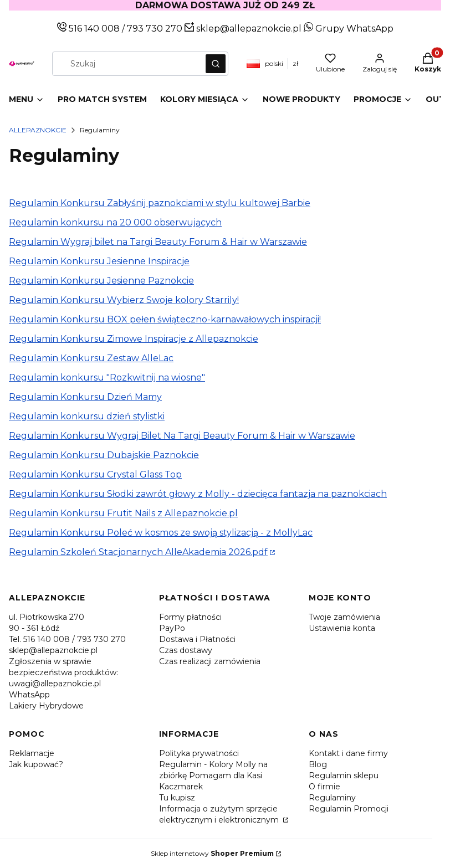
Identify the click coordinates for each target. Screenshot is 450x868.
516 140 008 (93, 29)
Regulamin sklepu (344, 775)
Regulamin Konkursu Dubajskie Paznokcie (104, 455)
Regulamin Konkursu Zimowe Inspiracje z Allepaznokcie (134, 339)
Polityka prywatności (199, 753)
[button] (216, 64)
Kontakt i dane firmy (348, 753)
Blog (318, 764)
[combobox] (125, 64)
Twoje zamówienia (344, 617)
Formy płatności (190, 617)
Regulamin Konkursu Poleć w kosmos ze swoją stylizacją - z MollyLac (161, 533)
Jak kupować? (36, 764)
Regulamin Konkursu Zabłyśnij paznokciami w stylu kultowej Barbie (160, 203)
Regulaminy (332, 798)
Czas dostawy (186, 650)
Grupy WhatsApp (349, 29)
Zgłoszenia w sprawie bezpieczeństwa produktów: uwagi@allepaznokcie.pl (63, 672)
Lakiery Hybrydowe (46, 706)
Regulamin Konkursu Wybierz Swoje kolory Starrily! (124, 300)
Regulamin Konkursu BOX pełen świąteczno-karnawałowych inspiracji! (165, 319)
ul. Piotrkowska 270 (47, 617)
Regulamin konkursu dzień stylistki (87, 416)
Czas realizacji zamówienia (210, 661)
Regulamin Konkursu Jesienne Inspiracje (99, 261)
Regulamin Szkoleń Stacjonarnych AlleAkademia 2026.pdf (138, 552)
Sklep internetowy (212, 853)
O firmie (324, 787)
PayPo (172, 628)
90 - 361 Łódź (34, 628)
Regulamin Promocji (349, 809)
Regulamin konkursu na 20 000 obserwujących (115, 222)
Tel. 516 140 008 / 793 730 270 (67, 639)
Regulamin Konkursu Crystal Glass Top (95, 474)
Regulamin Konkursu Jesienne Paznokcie (101, 281)
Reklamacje (32, 753)
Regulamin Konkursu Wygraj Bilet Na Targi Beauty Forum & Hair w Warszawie (182, 436)
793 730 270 (156, 29)
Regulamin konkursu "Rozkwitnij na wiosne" (107, 377)
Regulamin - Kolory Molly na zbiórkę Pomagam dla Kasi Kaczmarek (213, 775)
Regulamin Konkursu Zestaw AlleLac (91, 358)
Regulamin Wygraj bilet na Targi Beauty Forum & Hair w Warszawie (158, 242)
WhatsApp (29, 695)
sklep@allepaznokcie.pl (248, 29)
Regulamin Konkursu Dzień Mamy (85, 397)
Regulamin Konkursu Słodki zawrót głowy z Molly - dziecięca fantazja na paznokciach (198, 494)
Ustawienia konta (342, 628)
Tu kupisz (177, 798)
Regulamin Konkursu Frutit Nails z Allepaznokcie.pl (123, 513)
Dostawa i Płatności (197, 639)
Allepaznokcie (38, 130)
